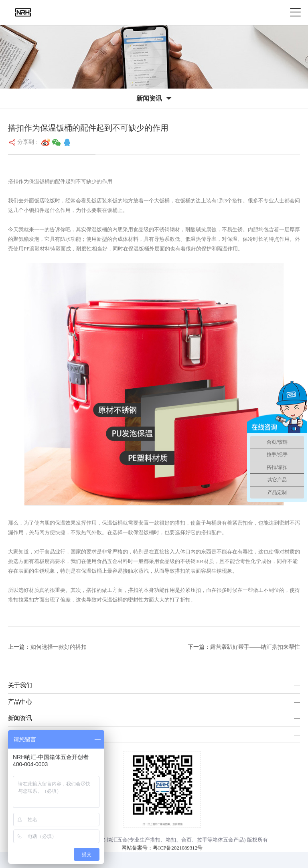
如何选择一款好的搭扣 (59, 647)
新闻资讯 (20, 718)
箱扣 (171, 840)
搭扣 (155, 840)
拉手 (202, 840)
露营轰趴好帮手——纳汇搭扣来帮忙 (255, 647)
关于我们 (20, 685)
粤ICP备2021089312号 (178, 848)
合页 (186, 840)
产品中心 (20, 701)
